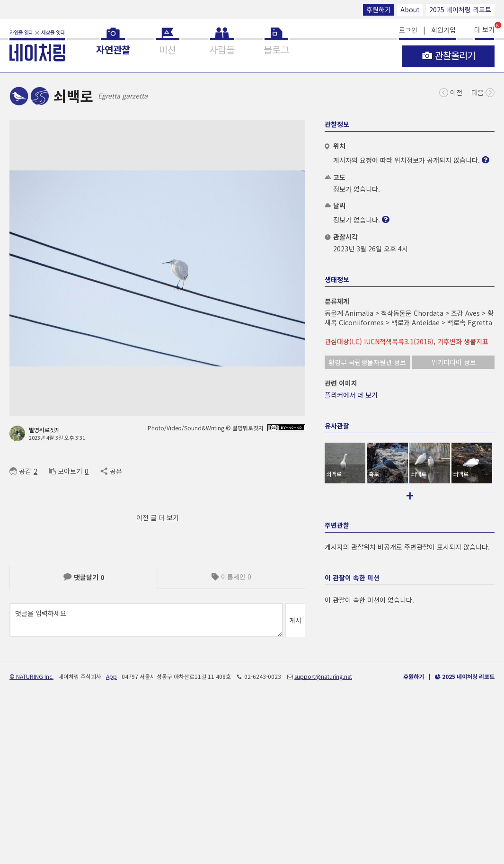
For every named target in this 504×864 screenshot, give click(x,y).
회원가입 (443, 30)
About (410, 9)
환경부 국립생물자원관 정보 (367, 362)
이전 (451, 92)
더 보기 (484, 29)
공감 (20, 471)
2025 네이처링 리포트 (460, 9)
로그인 (408, 30)
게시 (295, 620)
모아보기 (66, 471)
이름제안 (231, 577)
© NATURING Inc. (31, 834)
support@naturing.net (323, 834)
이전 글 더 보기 (158, 517)
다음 (483, 92)
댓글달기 (84, 577)
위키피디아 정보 (454, 362)
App (111, 834)
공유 (111, 471)
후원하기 (379, 9)
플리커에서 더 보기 (351, 395)
